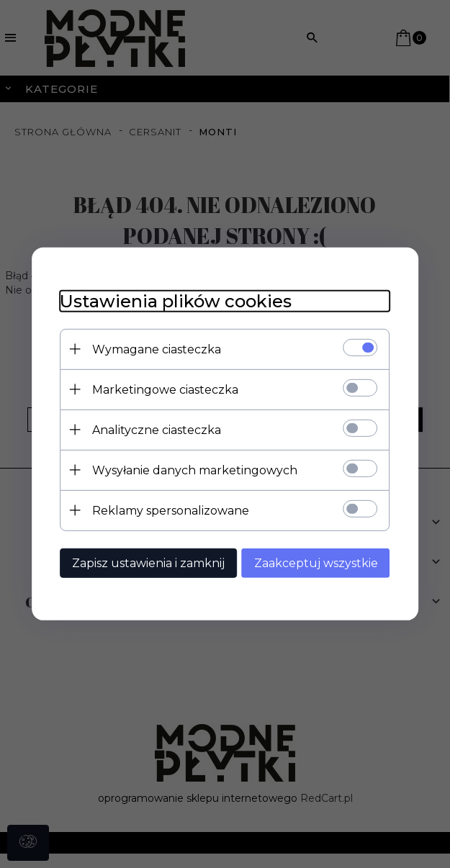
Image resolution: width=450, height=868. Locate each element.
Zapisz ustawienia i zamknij (148, 563)
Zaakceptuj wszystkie (317, 563)
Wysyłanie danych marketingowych (195, 470)
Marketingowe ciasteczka (165, 390)
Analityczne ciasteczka (157, 430)
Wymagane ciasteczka (157, 349)
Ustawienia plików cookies (176, 301)
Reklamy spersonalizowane (171, 511)
